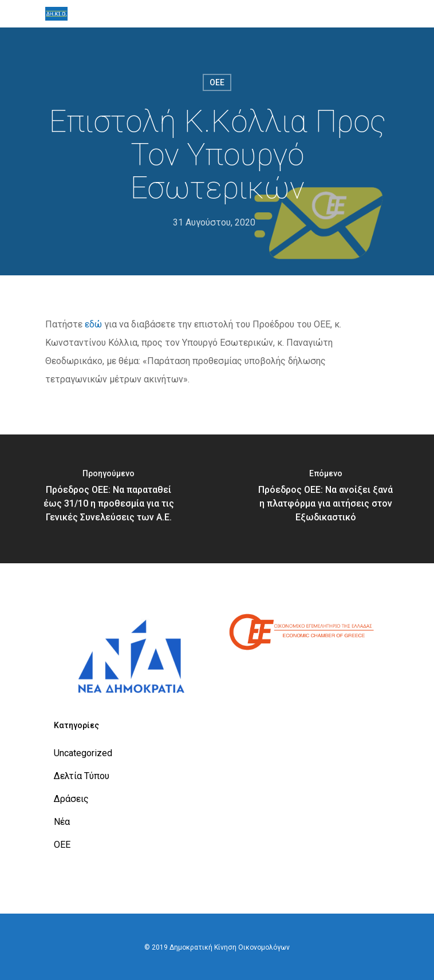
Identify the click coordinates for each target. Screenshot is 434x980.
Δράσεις (71, 799)
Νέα (62, 822)
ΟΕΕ (217, 82)
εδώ (93, 324)
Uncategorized (83, 753)
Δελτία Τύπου (82, 776)
